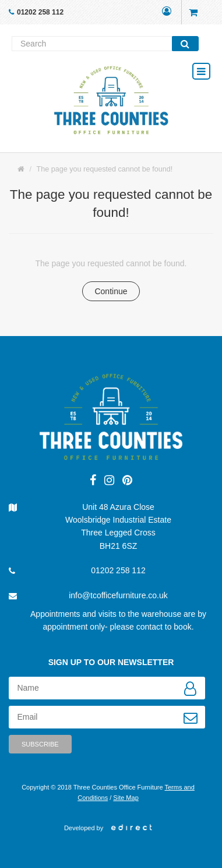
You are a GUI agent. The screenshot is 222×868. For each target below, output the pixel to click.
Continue (111, 291)
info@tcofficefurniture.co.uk (118, 595)
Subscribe (40, 744)
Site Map (126, 798)
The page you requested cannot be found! (105, 169)
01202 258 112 (40, 12)
